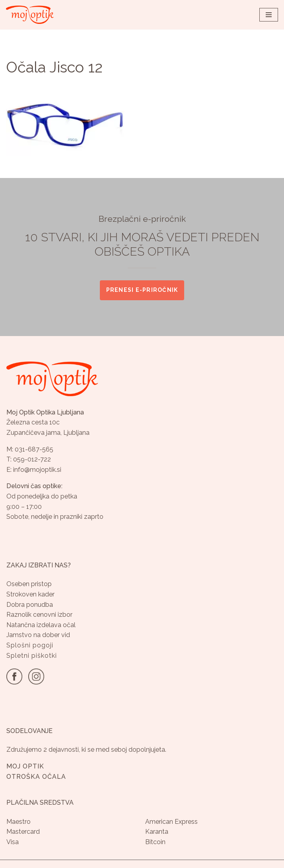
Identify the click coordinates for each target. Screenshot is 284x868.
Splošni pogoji (30, 645)
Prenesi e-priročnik (142, 290)
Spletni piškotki (32, 656)
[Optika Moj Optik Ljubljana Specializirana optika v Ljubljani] (30, 15)
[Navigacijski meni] (269, 15)
